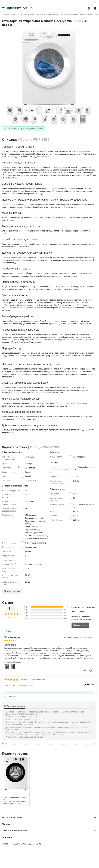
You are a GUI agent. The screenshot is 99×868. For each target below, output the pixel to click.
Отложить (10, 697)
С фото (9, 631)
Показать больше (13, 662)
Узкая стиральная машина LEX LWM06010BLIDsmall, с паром (16, 798)
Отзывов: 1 (26, 679)
